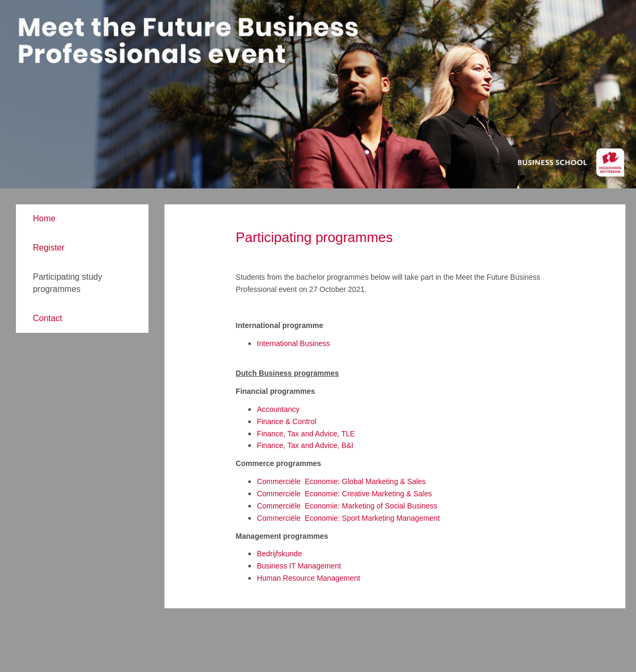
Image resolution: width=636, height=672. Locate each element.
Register (49, 248)
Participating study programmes (68, 283)
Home (44, 218)
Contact (47, 318)
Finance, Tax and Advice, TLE (306, 434)
